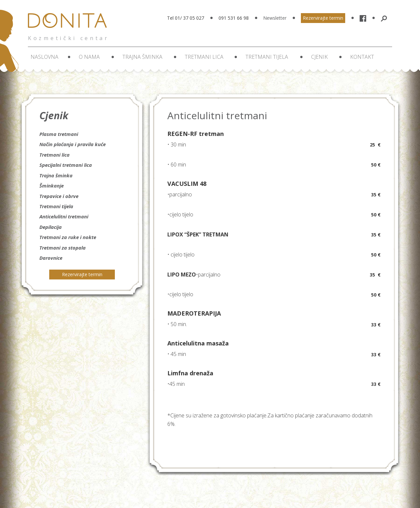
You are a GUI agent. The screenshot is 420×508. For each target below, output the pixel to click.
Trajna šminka (142, 57)
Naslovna (44, 57)
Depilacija (51, 227)
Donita (69, 24)
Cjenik (319, 57)
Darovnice (51, 258)
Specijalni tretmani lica (66, 165)
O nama (89, 57)
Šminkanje (52, 186)
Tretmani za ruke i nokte (68, 237)
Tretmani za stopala (63, 248)
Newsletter (275, 18)
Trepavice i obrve (59, 196)
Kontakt (362, 57)
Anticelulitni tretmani (64, 216)
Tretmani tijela (267, 57)
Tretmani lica (204, 57)
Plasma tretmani (59, 134)
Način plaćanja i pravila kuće (73, 144)
